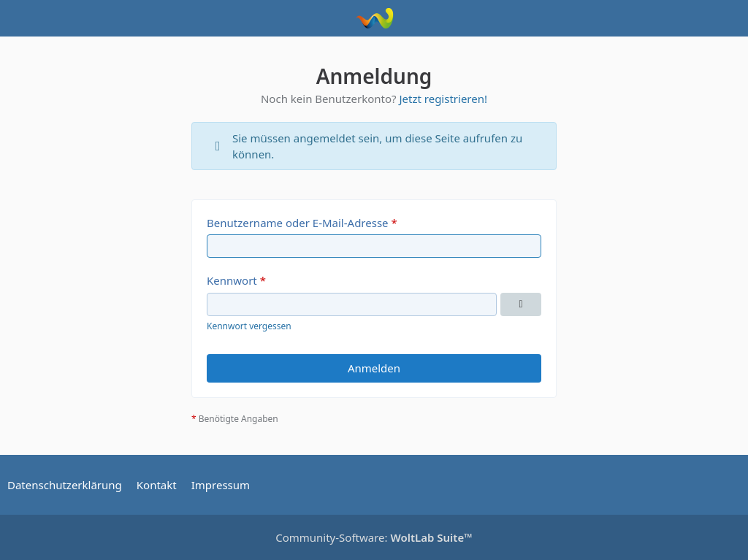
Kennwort (232, 280)
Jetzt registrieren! (443, 99)
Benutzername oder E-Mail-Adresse (298, 223)
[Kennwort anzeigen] (521, 304)
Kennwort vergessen (249, 326)
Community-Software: (374, 537)
